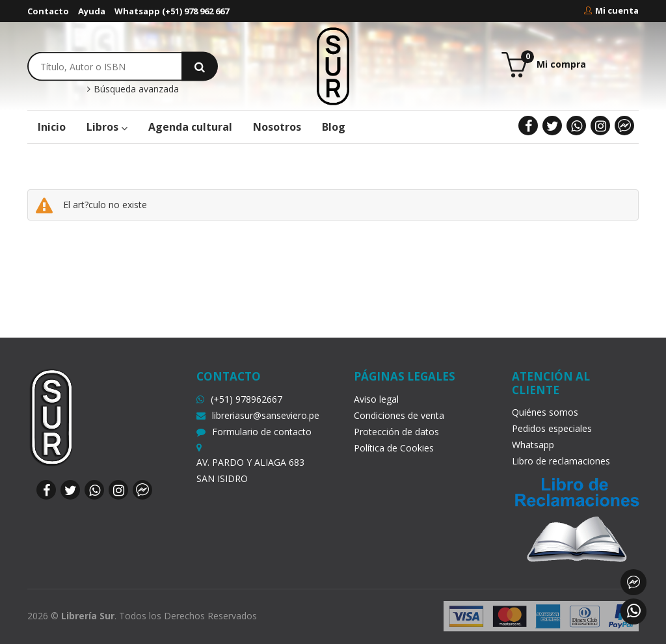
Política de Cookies (394, 448)
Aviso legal (376, 399)
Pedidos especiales (552, 428)
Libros (107, 127)
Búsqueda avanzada (133, 89)
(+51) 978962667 (239, 399)
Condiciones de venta (399, 415)
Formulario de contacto (254, 432)
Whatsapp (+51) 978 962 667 (172, 11)
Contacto (48, 11)
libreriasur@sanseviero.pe (258, 415)
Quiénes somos (545, 412)
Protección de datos (396, 432)
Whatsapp (533, 445)
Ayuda (92, 11)
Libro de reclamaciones (561, 461)
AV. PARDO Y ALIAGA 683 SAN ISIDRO (250, 470)
